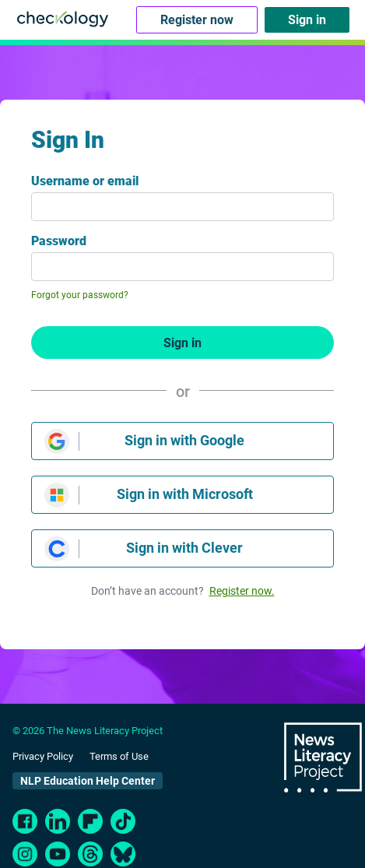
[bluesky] (123, 854)
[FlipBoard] (90, 821)
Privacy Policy (43, 756)
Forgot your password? (80, 295)
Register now (197, 20)
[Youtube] (58, 854)
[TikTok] (123, 821)
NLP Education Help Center (88, 781)
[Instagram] (25, 854)
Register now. (242, 591)
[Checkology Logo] (63, 18)
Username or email (85, 181)
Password (59, 241)
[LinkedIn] (58, 821)
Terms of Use (119, 756)
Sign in (307, 20)
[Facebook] (25, 821)
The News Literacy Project (323, 758)
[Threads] (90, 854)
